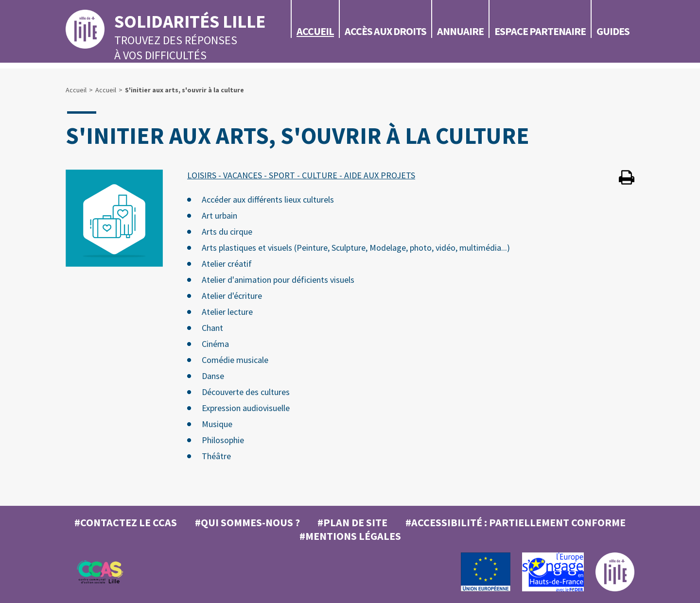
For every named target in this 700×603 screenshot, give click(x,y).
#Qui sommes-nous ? (247, 522)
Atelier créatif (227, 264)
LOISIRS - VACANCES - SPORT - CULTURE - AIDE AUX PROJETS (301, 175)
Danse (213, 376)
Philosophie (223, 440)
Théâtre (216, 456)
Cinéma (215, 344)
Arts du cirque (227, 232)
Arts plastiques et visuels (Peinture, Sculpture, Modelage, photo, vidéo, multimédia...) (356, 248)
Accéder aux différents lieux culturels (268, 199)
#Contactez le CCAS (126, 522)
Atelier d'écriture (232, 296)
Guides (613, 31)
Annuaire (460, 31)
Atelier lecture (227, 312)
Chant (212, 328)
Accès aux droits (385, 31)
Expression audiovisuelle (246, 408)
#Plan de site (352, 522)
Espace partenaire (540, 31)
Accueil (315, 31)
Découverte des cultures (246, 392)
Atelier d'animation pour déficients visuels (278, 280)
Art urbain (219, 215)
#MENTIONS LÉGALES (350, 536)
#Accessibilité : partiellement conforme (516, 522)
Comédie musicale (235, 360)
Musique (217, 424)
